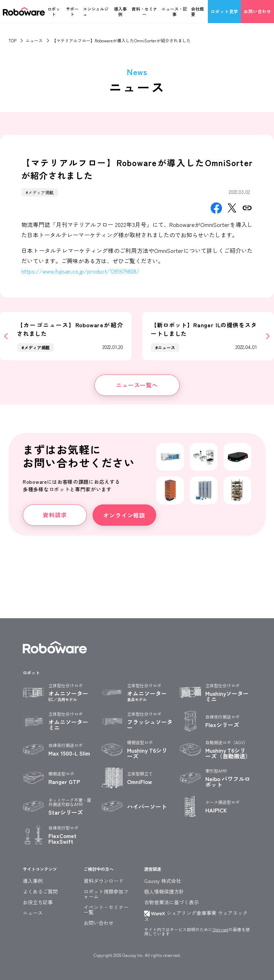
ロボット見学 (224, 11)
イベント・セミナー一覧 (106, 910)
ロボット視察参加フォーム (106, 894)
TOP (12, 40)
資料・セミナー (144, 11)
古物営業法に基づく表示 (172, 902)
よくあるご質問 (40, 891)
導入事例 (120, 11)
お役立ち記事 (38, 902)
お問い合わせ (257, 11)
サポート (72, 11)
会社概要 (197, 11)
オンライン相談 (124, 515)
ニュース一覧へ (137, 385)
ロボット (54, 11)
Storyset (220, 929)
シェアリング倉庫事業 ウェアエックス (196, 916)
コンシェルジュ (96, 11)
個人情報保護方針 (164, 891)
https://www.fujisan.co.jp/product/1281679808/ (80, 271)
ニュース (34, 40)
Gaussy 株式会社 (163, 881)
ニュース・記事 (174, 11)
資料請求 (55, 515)
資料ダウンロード (104, 881)
